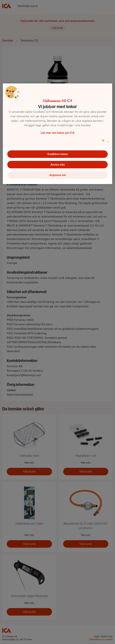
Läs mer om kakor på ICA (57, 133)
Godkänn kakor (58, 154)
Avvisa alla (58, 165)
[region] (57, 134)
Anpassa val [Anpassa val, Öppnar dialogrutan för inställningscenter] (57, 175)
